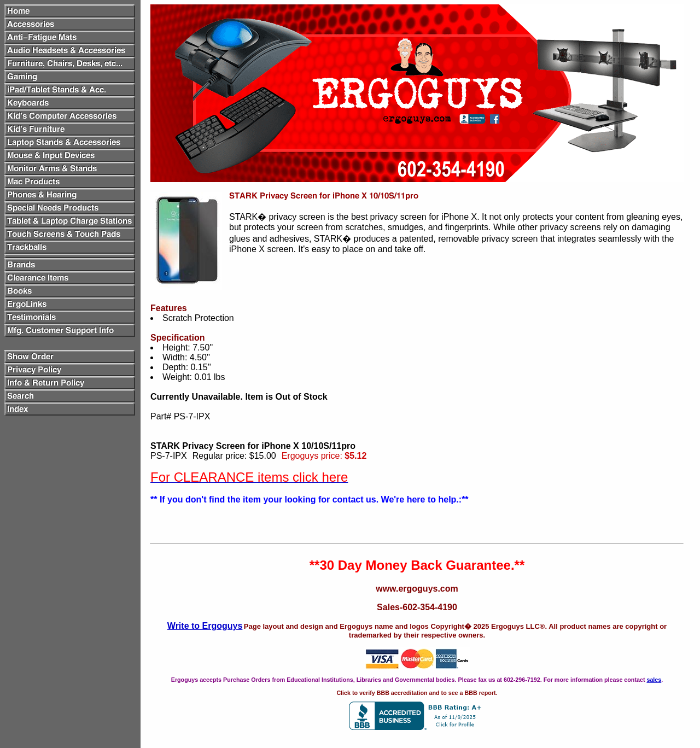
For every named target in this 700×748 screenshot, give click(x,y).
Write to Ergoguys (205, 626)
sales (654, 680)
